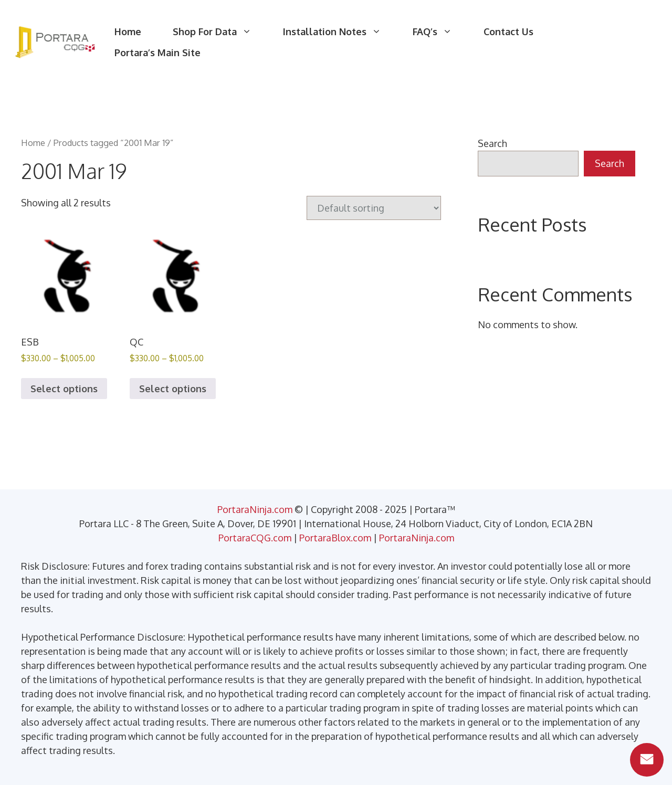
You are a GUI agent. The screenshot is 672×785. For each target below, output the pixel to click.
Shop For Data (220, 32)
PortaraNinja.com (255, 509)
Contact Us (508, 32)
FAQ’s (440, 32)
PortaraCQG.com (255, 538)
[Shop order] (374, 208)
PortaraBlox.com (335, 538)
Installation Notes (340, 32)
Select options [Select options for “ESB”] (64, 389)
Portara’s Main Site (157, 53)
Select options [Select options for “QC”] (173, 389)
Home (128, 32)
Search (492, 143)
